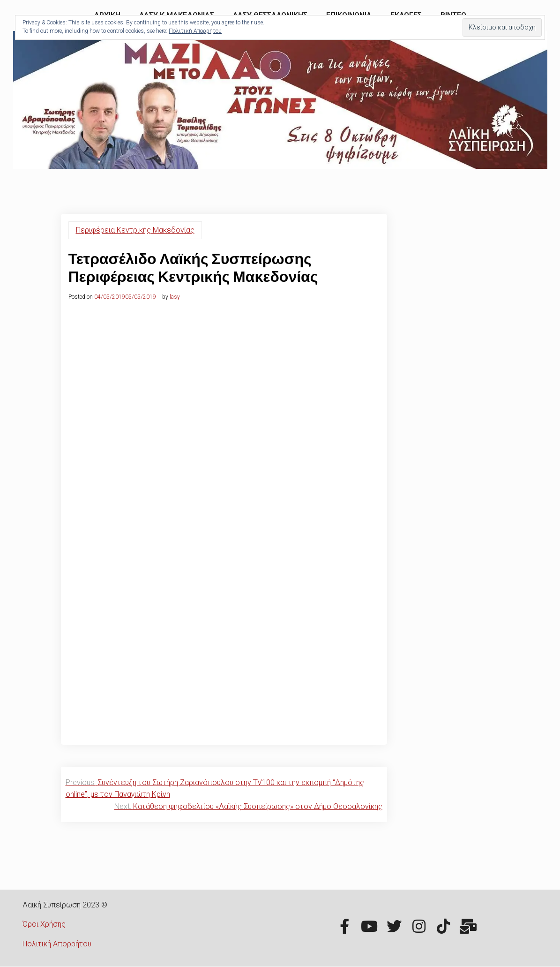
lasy (175, 297)
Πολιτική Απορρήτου (57, 944)
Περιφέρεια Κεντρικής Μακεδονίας (135, 230)
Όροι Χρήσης (44, 924)
